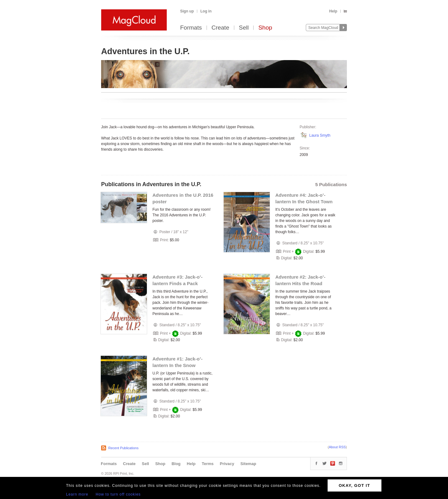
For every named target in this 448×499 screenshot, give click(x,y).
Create (220, 28)
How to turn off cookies (118, 494)
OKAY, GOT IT (355, 485)
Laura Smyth (320, 135)
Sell (244, 28)
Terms (208, 464)
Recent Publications (123, 448)
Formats (191, 28)
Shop (265, 28)
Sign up (187, 11)
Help (333, 11)
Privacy (227, 464)
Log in (206, 11)
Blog (176, 464)
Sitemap (248, 464)
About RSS (337, 447)
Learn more (77, 494)
